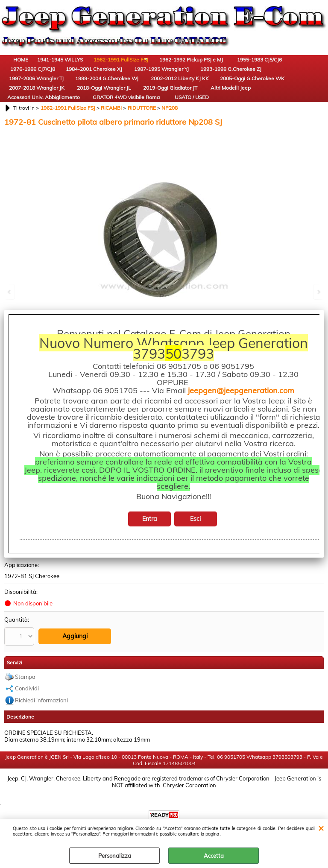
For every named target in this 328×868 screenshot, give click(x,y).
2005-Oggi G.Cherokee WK (24, 115)
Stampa (25, 722)
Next (318, 292)
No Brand (17, 598)
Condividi (27, 733)
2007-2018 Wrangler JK (70, 115)
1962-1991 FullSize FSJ (117, 67)
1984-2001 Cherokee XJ (23, 91)
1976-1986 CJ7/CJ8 (259, 67)
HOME (24, 71)
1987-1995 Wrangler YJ (70, 91)
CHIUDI (321, 828)
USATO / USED (70, 142)
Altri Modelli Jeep (211, 115)
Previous (10, 292)
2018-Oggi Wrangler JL (118, 115)
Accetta (214, 856)
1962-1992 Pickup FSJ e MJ (165, 67)
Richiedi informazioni (41, 745)
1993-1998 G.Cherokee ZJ (118, 91)
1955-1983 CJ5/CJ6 (212, 67)
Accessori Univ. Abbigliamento (259, 115)
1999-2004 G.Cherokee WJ (211, 91)
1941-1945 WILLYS (71, 67)
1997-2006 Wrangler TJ (164, 91)
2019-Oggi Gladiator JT (165, 115)
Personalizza (115, 856)
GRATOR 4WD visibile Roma (23, 139)
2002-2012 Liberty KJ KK (258, 91)
